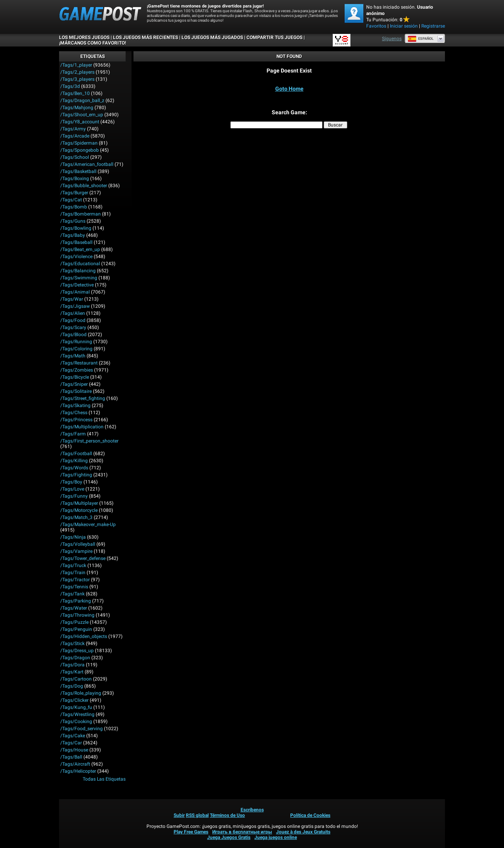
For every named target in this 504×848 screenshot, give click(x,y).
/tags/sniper (74, 384)
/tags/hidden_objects (84, 636)
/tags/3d (70, 86)
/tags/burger (74, 193)
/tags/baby (73, 235)
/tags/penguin (76, 629)
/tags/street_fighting (83, 398)
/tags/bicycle (75, 377)
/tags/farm (73, 434)
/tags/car (71, 743)
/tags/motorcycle (79, 510)
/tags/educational (80, 264)
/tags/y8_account (80, 122)
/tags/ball (71, 757)
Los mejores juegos (84, 37)
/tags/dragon (75, 658)
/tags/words (74, 468)
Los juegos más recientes (145, 37)
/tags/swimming (79, 278)
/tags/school (75, 157)
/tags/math (73, 356)
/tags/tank (72, 594)
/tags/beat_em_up (80, 249)
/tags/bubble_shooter (84, 186)
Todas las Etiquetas (104, 779)
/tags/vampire (76, 551)
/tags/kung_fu (76, 707)
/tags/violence (76, 257)
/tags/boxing (75, 179)
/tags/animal (75, 292)
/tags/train (73, 573)
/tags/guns (73, 221)
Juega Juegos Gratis (229, 837)
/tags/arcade (75, 136)
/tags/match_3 (76, 517)
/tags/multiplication (82, 427)
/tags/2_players (77, 72)
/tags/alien (73, 313)
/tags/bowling (76, 228)
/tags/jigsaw (75, 306)
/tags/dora (72, 665)
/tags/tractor (75, 580)
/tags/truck (73, 565)
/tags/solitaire (76, 391)
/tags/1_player (76, 65)
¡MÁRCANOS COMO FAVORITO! (93, 43)
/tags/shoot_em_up (82, 115)
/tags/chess (74, 413)
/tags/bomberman (81, 214)
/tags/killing (74, 461)
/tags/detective (77, 285)
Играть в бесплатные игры (242, 832)
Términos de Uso (227, 815)
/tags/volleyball (78, 544)
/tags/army (73, 129)
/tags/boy (71, 482)
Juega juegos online (276, 837)
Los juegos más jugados (212, 37)
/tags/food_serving (82, 729)
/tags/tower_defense (83, 558)
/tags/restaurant (79, 363)
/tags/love (72, 489)
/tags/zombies (77, 370)
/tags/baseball (76, 242)
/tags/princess (76, 420)
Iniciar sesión (404, 26)
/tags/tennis (74, 587)
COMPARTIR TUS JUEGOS (274, 37)
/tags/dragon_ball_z (82, 100)
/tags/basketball (78, 171)
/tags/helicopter (78, 771)
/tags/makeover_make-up (88, 524)
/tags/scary (73, 327)
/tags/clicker (74, 700)
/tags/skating (75, 405)
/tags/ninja (73, 537)
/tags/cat (71, 200)
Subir (179, 815)
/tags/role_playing (81, 693)
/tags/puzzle (74, 622)
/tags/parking (76, 601)
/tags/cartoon (76, 679)
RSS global (197, 815)
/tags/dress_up (77, 651)
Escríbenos (252, 810)
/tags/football (76, 454)
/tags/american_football (87, 164)
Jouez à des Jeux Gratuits (303, 832)
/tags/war (72, 299)
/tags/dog (72, 686)
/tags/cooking (76, 722)
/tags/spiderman (79, 143)
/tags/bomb (74, 207)
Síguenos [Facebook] (392, 39)
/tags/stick (72, 643)
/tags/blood (73, 335)
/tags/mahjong (77, 108)
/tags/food (73, 320)
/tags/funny (74, 496)
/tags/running (76, 342)
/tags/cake (73, 736)
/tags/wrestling (77, 714)
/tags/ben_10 (75, 93)
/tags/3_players (77, 79)
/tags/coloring (76, 349)
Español (421, 39)
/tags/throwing (77, 615)
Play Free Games (191, 832)
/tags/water (74, 608)
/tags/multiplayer (79, 503)
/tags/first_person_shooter (89, 441)
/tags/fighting (76, 475)
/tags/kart (72, 672)
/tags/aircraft (75, 764)
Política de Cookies (310, 815)
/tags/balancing (78, 271)
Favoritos (376, 26)
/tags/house (74, 750)
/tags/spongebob (80, 150)
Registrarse (433, 26)
